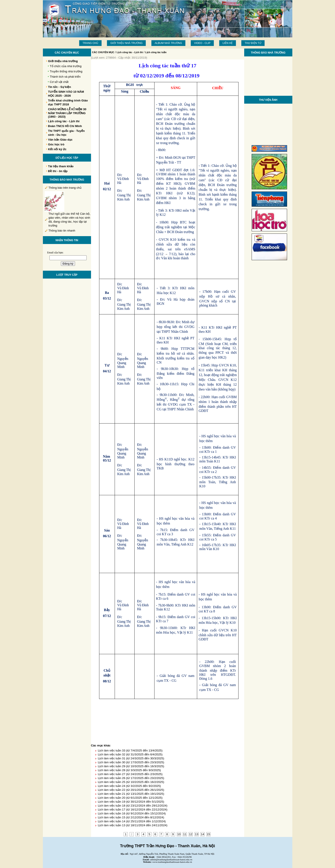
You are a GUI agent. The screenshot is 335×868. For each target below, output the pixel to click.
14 (203, 834)
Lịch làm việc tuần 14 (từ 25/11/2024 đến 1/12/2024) (132, 821)
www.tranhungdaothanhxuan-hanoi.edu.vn (172, 862)
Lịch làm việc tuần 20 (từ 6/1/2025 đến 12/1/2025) (130, 798)
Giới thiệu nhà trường (126, 43)
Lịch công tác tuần (156, 52)
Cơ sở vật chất (59, 82)
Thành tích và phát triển (65, 77)
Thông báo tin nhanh (62, 231)
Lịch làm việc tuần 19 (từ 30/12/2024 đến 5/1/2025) (131, 802)
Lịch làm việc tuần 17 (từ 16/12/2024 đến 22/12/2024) (133, 810)
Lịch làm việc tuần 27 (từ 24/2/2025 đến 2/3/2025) (130, 774)
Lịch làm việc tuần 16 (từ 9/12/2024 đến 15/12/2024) (132, 813)
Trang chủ (90, 43)
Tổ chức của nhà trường (66, 66)
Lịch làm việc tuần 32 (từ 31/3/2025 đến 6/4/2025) (130, 754)
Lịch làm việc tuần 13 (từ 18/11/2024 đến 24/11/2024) (133, 825)
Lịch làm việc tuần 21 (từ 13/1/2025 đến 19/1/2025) (131, 794)
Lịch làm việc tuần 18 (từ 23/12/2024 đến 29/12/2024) (133, 806)
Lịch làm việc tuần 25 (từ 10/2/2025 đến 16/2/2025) (131, 782)
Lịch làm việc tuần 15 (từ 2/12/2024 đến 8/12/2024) (131, 817)
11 (185, 834)
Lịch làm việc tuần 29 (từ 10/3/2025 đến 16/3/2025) (131, 766)
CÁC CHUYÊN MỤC (103, 52)
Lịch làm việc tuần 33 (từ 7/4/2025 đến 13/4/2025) (130, 750)
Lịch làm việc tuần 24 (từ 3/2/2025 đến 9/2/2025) (129, 786)
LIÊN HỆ (228, 43)
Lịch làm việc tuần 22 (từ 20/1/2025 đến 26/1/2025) (131, 790)
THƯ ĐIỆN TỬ (253, 43)
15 (208, 834)
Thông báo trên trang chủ (65, 188)
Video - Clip (202, 43)
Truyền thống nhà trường (66, 71)
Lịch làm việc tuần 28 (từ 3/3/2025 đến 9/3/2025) (129, 770)
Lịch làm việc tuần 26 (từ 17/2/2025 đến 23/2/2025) (131, 778)
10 (179, 834)
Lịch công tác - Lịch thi (130, 52)
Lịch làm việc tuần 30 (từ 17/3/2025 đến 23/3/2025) (131, 762)
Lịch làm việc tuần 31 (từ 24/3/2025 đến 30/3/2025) (131, 758)
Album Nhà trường (168, 43)
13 (197, 834)
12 (191, 834)
